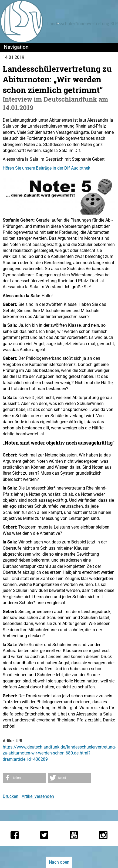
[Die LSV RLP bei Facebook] (15, 835)
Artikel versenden (38, 796)
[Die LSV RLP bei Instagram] (103, 835)
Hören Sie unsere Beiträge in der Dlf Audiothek (46, 168)
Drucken (11, 796)
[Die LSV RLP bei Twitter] (44, 835)
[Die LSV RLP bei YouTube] (74, 835)
